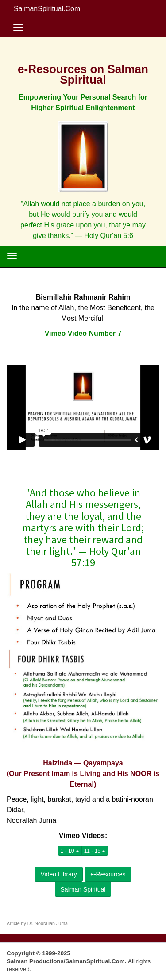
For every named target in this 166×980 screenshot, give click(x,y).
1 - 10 (70, 851)
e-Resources (108, 874)
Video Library (58, 874)
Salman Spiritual (83, 889)
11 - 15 (95, 851)
